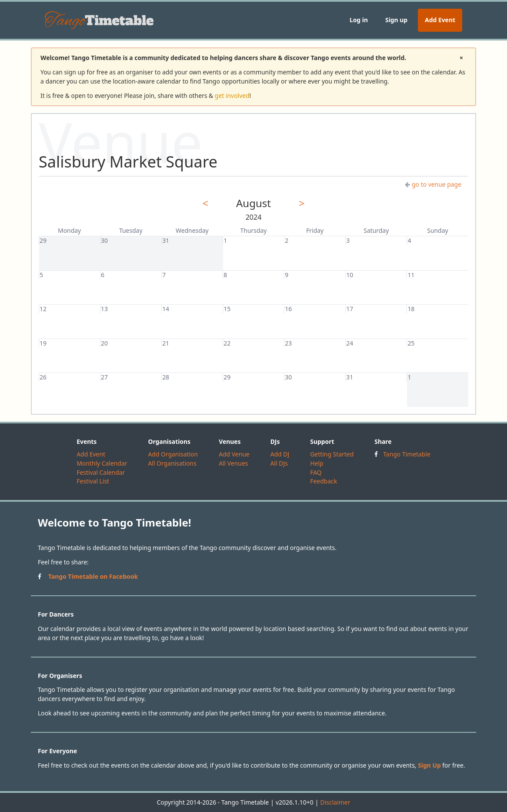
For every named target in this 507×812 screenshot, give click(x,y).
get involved (232, 96)
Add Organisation (173, 454)
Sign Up (429, 765)
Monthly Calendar (102, 463)
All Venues (233, 463)
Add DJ (280, 454)
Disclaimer (335, 802)
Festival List (93, 481)
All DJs (279, 463)
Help (317, 463)
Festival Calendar (101, 472)
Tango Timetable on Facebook (93, 576)
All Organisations (172, 463)
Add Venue (234, 454)
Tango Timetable (407, 454)
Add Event (440, 20)
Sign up (396, 20)
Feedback (324, 481)
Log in (359, 20)
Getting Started (332, 454)
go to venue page (433, 184)
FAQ (316, 472)
